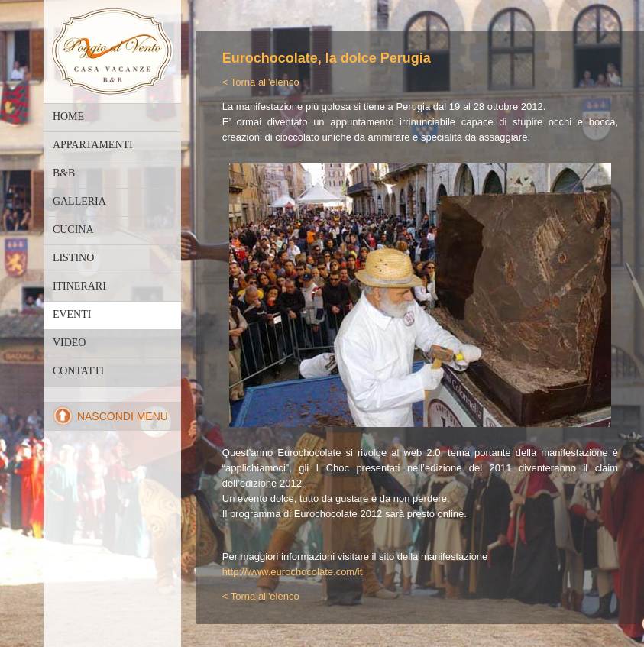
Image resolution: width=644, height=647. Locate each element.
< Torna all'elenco (261, 82)
